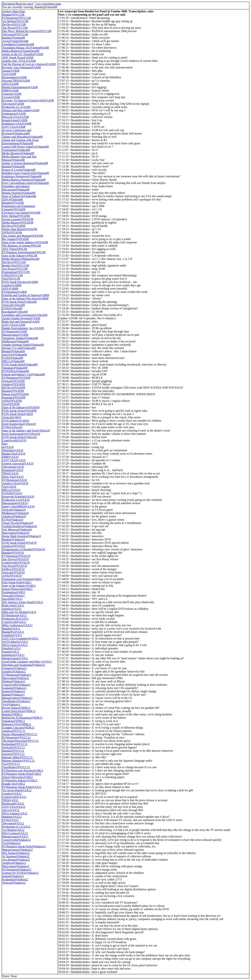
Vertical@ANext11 (13, 596)
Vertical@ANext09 (13, 305)
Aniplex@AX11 (12, 609)
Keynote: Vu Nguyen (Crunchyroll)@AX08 (28, 100)
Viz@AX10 (9, 487)
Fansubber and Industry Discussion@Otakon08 (16, 188)
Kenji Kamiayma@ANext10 (19, 424)
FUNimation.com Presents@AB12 (23, 770)
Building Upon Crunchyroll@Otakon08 (26, 173)
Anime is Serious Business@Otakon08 (25, 163)
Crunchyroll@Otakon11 (16, 685)
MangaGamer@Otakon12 (17, 850)
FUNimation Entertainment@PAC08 (24, 252)
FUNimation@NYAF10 (16, 556)
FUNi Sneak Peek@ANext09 (19, 302)
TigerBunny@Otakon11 (16, 701)
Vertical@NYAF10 (13, 572)
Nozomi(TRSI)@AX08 (16, 81)
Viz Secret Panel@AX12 (17, 790)
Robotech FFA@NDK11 (17, 724)
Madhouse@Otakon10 (16, 513)
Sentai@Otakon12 (13, 876)
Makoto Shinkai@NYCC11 (18, 761)
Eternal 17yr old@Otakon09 (19, 348)
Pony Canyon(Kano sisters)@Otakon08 (26, 183)
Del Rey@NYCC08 (14, 24)
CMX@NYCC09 (12, 275)
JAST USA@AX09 (14, 325)
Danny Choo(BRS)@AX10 (18, 506)
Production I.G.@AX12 (16, 827)
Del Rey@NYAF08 (14, 226)
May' (5, 444)
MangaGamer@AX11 (15, 658)
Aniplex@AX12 (12, 794)
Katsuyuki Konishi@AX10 (18, 497)
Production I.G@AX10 (16, 500)
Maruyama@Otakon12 (16, 866)
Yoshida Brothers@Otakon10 (20, 526)
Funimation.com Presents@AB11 (22, 579)
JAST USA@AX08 (14, 127)
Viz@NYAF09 (11, 404)
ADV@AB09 (10, 289)
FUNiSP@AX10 (12, 493)
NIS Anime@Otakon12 (16, 853)
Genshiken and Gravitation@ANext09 (25, 315)
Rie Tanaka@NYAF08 (15, 239)
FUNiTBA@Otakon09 (16, 371)
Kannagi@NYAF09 (14, 397)
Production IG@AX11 (15, 619)
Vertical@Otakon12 (14, 883)
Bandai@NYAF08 (13, 203)
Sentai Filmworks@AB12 (17, 777)
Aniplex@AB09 (12, 285)
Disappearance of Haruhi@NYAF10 (24, 549)
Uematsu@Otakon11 (15, 668)
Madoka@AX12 (12, 817)
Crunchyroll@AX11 (14, 622)
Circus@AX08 (11, 97)
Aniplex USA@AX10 (15, 483)
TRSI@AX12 (10, 800)
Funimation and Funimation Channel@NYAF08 (19, 208)
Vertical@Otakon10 (14, 510)
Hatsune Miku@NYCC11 (17, 757)
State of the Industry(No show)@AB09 (25, 298)
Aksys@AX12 (11, 810)
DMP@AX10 (10, 457)
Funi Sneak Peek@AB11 (17, 582)
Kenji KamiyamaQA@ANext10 (21, 434)
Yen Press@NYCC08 (15, 28)
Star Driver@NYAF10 (15, 559)
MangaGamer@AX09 (15, 335)
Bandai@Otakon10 (13, 539)
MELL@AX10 (11, 490)
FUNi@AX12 (10, 820)
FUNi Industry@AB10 (16, 421)
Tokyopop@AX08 (13, 104)
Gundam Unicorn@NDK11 (18, 728)
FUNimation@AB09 (15, 292)
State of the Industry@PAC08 (20, 256)
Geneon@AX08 (12, 94)
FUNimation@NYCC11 (16, 737)
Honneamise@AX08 (15, 77)
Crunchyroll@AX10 (14, 440)
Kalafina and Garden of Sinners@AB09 (26, 295)
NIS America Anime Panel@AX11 (23, 602)
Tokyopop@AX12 (13, 823)
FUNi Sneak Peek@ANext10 (19, 437)
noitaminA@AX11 (13, 655)
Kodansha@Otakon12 (15, 879)
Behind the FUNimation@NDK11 (22, 718)
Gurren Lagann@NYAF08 (18, 219)
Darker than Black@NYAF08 (20, 229)
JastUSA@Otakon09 (15, 355)
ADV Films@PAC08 (15, 249)
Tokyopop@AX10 (13, 467)
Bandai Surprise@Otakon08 (19, 193)
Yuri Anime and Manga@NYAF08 (23, 236)
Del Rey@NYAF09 (14, 388)
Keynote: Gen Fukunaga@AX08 (21, 67)
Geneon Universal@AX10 (18, 464)
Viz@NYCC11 (11, 764)
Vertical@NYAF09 (13, 381)
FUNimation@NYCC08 (17, 18)
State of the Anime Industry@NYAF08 (25, 242)
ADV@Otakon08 (13, 199)
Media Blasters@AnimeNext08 (21, 51)
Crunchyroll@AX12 (14, 797)
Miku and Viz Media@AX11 (19, 612)
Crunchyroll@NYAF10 (16, 563)
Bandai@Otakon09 (13, 351)
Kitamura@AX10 (13, 470)
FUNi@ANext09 (12, 308)
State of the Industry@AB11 (19, 586)
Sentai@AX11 (11, 652)
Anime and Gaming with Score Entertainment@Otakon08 (20, 142)
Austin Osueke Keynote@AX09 (21, 318)
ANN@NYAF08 (12, 232)
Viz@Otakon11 (11, 704)
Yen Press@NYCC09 (15, 269)
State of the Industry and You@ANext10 (26, 430)
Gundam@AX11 (12, 635)
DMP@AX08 (10, 90)
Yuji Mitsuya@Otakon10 (17, 530)
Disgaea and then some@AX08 (21, 110)
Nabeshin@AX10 (13, 450)
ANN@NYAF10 (12, 576)
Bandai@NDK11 (12, 714)
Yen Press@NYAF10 (15, 566)
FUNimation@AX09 (15, 331)
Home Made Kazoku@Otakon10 (22, 536)
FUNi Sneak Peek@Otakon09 (20, 364)
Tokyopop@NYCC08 (15, 34)
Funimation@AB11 (14, 592)
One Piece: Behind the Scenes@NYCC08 (27, 31)
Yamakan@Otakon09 (15, 368)
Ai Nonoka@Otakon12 (16, 856)
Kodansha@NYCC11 (15, 744)
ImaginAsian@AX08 (15, 120)
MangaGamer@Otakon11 (17, 698)
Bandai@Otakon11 (13, 695)
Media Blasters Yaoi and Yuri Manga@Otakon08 (19, 158)
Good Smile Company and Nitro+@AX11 (27, 662)
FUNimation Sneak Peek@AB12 (22, 774)
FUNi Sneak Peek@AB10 (18, 414)
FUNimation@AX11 (15, 615)
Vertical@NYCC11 (14, 747)
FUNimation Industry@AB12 (20, 780)
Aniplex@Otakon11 (14, 671)
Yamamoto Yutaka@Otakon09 (20, 338)
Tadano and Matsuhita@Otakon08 (22, 137)
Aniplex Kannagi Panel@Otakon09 (23, 345)
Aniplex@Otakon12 (14, 863)
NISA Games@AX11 (15, 645)
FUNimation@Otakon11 (17, 675)
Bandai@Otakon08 (13, 166)
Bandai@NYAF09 (13, 391)
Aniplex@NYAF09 (14, 384)
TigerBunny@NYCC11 (16, 767)
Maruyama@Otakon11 (16, 678)
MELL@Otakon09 (13, 361)
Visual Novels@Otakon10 (18, 523)
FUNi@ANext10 (12, 427)
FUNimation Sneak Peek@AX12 (22, 787)
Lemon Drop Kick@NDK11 (19, 711)
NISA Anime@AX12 (15, 813)
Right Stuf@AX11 (13, 605)
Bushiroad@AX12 (13, 803)
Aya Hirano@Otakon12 (16, 860)
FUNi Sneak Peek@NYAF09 (19, 411)
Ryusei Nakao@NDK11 (16, 708)
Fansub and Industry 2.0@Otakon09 (24, 374)
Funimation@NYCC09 (16, 272)
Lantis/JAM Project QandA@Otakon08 (26, 147)
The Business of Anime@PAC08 (21, 246)
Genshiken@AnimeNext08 (18, 44)
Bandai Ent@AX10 (14, 454)
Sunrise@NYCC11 (13, 754)
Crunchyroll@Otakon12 (16, 840)
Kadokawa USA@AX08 (17, 124)
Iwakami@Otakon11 (14, 688)
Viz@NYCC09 (11, 279)
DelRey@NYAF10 (13, 569)
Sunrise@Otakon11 (14, 691)
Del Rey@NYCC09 (14, 262)
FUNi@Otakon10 (13, 520)
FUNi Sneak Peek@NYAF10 (19, 543)
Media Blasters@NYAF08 (18, 223)
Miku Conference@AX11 (17, 625)
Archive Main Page (14, 11)
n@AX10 (8, 447)
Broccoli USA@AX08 (16, 117)
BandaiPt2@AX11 (13, 632)
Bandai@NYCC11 (13, 751)
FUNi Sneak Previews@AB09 (20, 282)
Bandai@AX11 (11, 629)
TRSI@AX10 (10, 473)
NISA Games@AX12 (15, 833)
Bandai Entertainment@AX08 (20, 87)
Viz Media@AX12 (13, 830)
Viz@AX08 (9, 74)
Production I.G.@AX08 (16, 107)
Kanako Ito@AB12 (14, 784)
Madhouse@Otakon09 (16, 341)
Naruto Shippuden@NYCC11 (20, 734)
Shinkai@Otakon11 (14, 681)
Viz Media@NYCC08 (15, 21)
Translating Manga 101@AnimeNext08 (26, 48)
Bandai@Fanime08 (14, 38)
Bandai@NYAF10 (13, 553)
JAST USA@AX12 (14, 807)
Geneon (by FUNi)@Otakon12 (20, 873)
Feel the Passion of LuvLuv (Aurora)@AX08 (29, 64)
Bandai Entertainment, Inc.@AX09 (23, 328)
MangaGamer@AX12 (15, 837)
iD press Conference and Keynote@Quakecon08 (17, 132)
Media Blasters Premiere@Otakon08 (24, 180)
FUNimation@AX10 (15, 480)
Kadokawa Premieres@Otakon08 (22, 176)
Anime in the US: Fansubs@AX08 (23, 54)
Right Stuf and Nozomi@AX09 (21, 322)
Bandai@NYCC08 (13, 15)
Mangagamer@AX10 (15, 503)
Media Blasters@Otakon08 (18, 153)
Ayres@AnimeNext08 (15, 41)
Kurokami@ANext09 (15, 312)
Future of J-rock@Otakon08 (19, 170)
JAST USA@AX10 (14, 460)
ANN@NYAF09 (12, 401)
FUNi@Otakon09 (13, 358)
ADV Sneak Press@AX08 (18, 57)
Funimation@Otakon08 (16, 150)
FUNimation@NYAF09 (16, 378)
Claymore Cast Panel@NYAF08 (21, 213)
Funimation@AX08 (14, 114)
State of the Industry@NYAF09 (21, 407)
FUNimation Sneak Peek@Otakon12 (24, 846)
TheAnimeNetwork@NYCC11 (20, 741)
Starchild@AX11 (12, 599)
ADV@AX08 (10, 84)
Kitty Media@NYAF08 (16, 216)
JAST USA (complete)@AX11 (20, 638)
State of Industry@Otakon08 (19, 196)
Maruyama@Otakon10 (16, 533)
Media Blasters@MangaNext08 (21, 259)
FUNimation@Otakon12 (17, 870)
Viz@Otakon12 (11, 843)
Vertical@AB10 (12, 417)
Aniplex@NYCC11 (14, 731)
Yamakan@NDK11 (14, 721)
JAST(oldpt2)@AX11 (15, 642)
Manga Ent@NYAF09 (15, 394)
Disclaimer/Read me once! (18, 4)
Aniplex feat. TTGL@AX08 (19, 61)
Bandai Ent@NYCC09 (16, 265)
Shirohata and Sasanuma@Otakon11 (24, 665)
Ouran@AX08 (11, 71)
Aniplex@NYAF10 (14, 546)
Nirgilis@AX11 (12, 648)
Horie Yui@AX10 (13, 477)
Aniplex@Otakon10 (14, 516)
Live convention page (48, 4)
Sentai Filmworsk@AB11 (17, 589)
